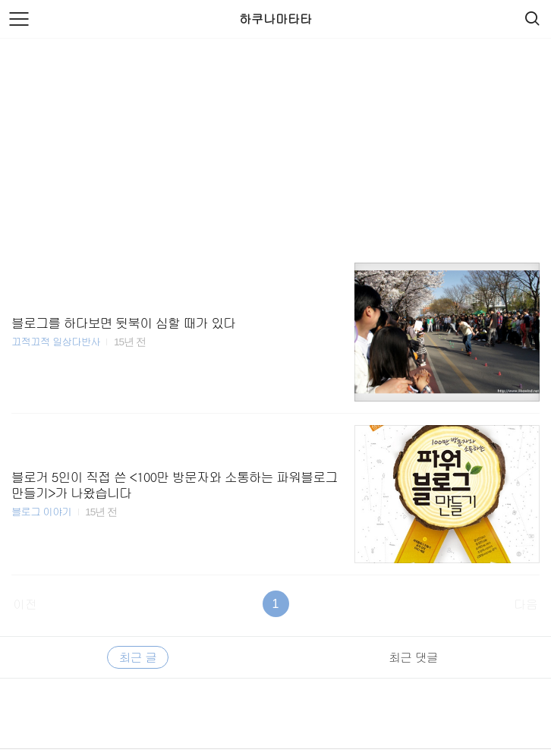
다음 (526, 604)
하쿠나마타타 (275, 19)
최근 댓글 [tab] (413, 657)
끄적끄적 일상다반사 (56, 341)
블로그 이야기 (41, 511)
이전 (25, 604)
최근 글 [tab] (138, 657)
